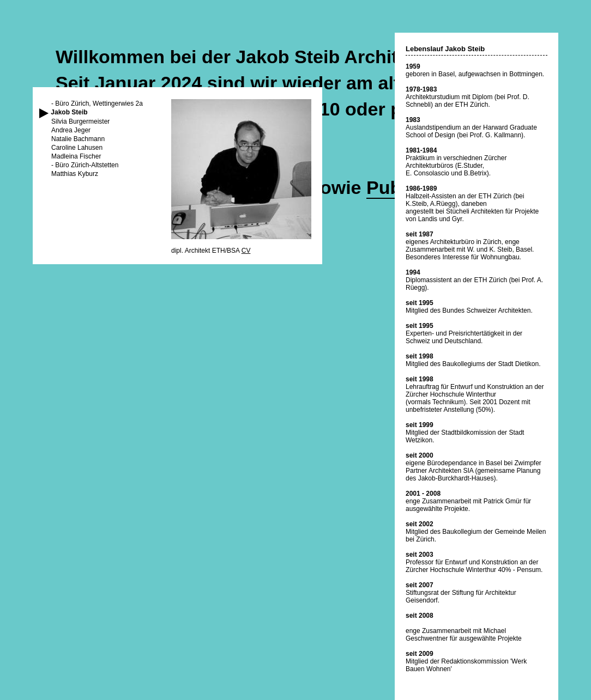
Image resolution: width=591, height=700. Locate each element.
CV (246, 251)
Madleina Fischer (76, 156)
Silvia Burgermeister (80, 121)
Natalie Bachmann (78, 139)
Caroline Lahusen (77, 148)
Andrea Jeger (71, 130)
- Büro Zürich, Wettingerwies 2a (97, 104)
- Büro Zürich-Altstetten (85, 165)
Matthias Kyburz (75, 174)
